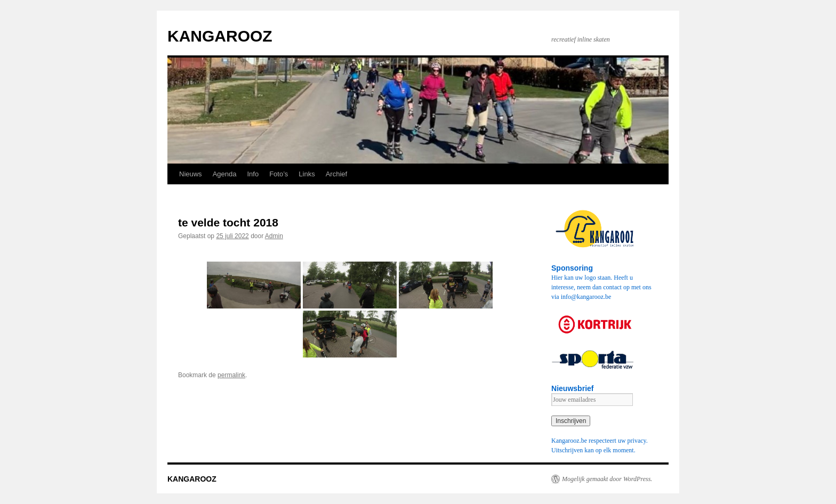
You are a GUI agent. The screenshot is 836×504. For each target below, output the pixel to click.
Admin (274, 236)
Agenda (225, 174)
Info (253, 174)
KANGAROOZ (220, 36)
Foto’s (279, 174)
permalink (231, 375)
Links (307, 174)
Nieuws (191, 174)
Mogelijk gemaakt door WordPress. (607, 479)
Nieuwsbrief (573, 388)
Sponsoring (572, 268)
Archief (336, 174)
